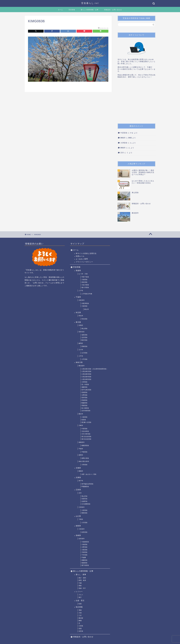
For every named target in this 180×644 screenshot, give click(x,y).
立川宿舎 (84, 353)
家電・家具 (82, 580)
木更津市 (82, 300)
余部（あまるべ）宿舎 (89, 474)
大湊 (80, 613)
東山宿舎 (84, 329)
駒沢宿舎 (84, 340)
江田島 (81, 626)
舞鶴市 (123, 138)
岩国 (80, 629)
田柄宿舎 (84, 346)
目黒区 (81, 325)
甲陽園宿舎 (85, 487)
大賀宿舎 (84, 306)
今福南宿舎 (85, 542)
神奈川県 (79, 362)
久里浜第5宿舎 (86, 379)
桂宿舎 (84, 420)
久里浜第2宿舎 (86, 371)
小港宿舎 (84, 417)
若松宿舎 (84, 282)
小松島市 (82, 529)
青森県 (78, 271)
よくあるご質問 (82, 259)
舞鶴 (80, 621)
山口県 (78, 516)
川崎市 (81, 425)
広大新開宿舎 (86, 504)
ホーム (60, 10)
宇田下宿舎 (85, 277)
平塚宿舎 (84, 452)
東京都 (78, 322)
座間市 (81, 455)
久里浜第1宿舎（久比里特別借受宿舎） (95, 369)
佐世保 (81, 631)
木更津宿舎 (85, 303)
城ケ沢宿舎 (85, 287)
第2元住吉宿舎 (86, 439)
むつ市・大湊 (83, 274)
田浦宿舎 (84, 400)
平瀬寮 (84, 558)
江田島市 (82, 507)
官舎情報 (72, 10)
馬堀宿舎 (84, 405)
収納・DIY (82, 588)
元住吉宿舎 (85, 431)
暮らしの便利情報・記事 (90, 10)
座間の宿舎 (85, 458)
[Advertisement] (136, 102)
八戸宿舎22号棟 (87, 294)
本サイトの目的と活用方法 (86, 253)
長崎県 (78, 535)
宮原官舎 (84, 499)
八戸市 (81, 291)
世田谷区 (82, 332)
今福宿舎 (84, 544)
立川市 (81, 350)
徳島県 (78, 526)
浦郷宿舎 (84, 387)
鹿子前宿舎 (85, 565)
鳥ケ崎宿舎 (85, 408)
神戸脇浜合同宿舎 (87, 484)
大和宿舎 (84, 465)
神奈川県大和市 (84, 461)
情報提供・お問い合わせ (113, 10)
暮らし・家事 (81, 575)
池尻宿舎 (84, 335)
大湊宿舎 (84, 280)
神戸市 (81, 481)
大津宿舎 (124, 143)
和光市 (81, 316)
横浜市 (81, 414)
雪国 (80, 610)
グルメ (81, 595)
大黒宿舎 (84, 550)
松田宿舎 (84, 532)
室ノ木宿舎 (85, 384)
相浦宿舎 (84, 563)
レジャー (79, 592)
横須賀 (81, 618)
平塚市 (81, 449)
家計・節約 (82, 578)
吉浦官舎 (84, 501)
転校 (80, 604)
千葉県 (78, 297)
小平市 (81, 356)
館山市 (87, 309)
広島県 (78, 490)
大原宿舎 (84, 510)
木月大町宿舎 (86, 434)
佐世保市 (82, 539)
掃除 (80, 586)
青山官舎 (84, 496)
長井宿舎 (84, 398)
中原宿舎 (124, 133)
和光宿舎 (84, 319)
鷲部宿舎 (84, 513)
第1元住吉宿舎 (86, 437)
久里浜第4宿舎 (86, 377)
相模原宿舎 (85, 446)
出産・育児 (80, 601)
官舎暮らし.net (90, 3)
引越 (80, 583)
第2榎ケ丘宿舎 (86, 422)
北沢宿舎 (84, 337)
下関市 (81, 519)
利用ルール (80, 256)
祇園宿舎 (84, 560)
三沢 (80, 615)
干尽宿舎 (84, 555)
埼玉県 (78, 313)
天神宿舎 (84, 552)
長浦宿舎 (84, 392)
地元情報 (79, 607)
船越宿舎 (84, 403)
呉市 (122, 153)
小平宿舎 (84, 359)
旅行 (80, 597)
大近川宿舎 (85, 285)
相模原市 (82, 442)
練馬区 (81, 343)
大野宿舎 (84, 547)
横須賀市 (82, 366)
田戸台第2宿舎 (86, 390)
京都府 (78, 468)
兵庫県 (78, 478)
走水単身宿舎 (86, 411)
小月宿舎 (84, 523)
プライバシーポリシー (84, 262)
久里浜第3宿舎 (86, 374)
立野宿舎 (84, 395)
